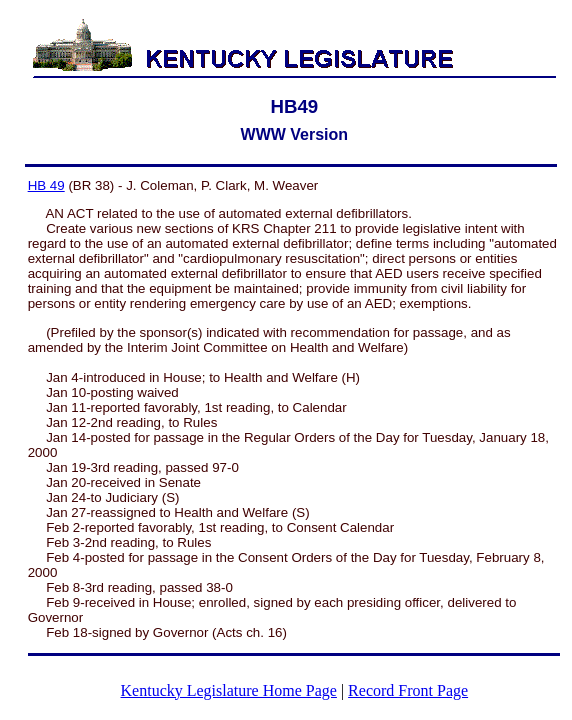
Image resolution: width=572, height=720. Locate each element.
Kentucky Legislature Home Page (229, 690)
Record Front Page (408, 690)
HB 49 (46, 185)
